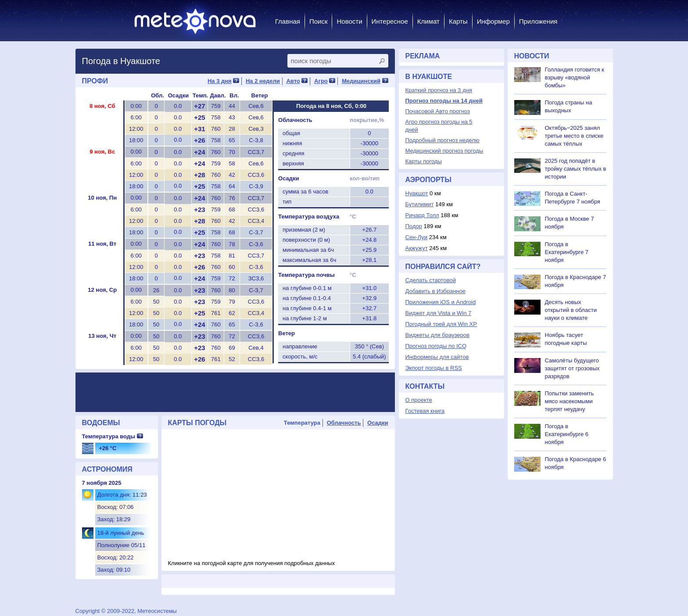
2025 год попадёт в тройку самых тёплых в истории (576, 169)
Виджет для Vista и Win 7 (439, 313)
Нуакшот (417, 193)
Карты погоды (424, 161)
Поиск (319, 21)
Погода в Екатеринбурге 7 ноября (567, 252)
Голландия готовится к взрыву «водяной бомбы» (575, 77)
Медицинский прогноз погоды (444, 151)
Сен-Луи (417, 237)
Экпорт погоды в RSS (434, 368)
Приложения (538, 21)
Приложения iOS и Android (441, 302)
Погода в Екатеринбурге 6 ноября (567, 434)
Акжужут (417, 248)
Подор (414, 226)
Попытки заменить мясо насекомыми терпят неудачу (570, 401)
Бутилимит (420, 204)
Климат (428, 21)
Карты (458, 21)
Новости (349, 21)
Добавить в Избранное (435, 291)
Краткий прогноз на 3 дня (439, 90)
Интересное (390, 21)
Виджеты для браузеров (437, 335)
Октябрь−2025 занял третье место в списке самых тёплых (574, 136)
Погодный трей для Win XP (441, 324)
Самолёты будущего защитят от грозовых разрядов (572, 368)
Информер (493, 21)
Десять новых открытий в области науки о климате (571, 310)
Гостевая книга (425, 411)
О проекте (419, 400)
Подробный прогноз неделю (443, 140)
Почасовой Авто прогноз (438, 111)
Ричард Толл (422, 215)
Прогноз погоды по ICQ (436, 346)
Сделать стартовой (431, 280)
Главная (288, 21)
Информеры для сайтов (437, 357)
